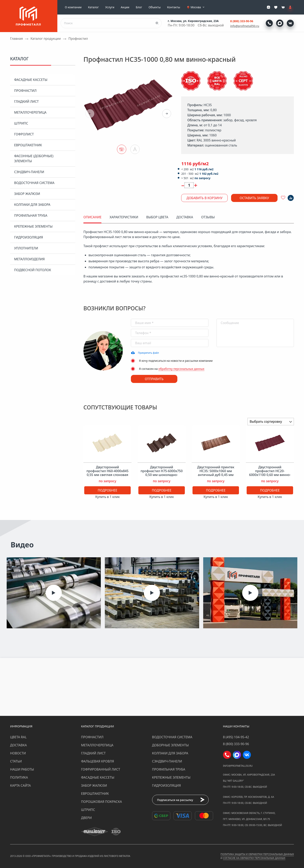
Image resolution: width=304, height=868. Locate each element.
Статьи (16, 761)
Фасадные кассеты (31, 80)
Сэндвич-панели (29, 172)
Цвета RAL (18, 737)
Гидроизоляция (29, 237)
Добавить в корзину (204, 198)
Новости (18, 753)
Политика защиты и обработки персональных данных (257, 854)
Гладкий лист (26, 101)
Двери (86, 818)
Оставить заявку (254, 198)
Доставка (18, 745)
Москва (198, 7)
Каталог (93, 7)
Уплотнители (26, 248)
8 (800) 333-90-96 (242, 21)
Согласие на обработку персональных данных (254, 858)
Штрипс (21, 123)
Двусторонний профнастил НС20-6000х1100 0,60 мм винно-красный (270, 473)
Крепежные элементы (33, 226)
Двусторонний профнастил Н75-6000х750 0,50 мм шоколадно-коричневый (162, 473)
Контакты (174, 7)
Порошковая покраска (101, 802)
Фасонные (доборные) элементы (34, 158)
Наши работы (22, 769)
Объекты (155, 7)
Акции (125, 7)
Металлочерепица (30, 112)
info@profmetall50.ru (245, 26)
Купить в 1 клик (108, 497)
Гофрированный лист (100, 769)
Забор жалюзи (27, 194)
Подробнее (108, 490)
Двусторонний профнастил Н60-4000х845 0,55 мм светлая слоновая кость (107, 473)
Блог (139, 7)
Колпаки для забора (32, 205)
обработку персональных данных (181, 369)
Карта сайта (21, 785)
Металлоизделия (29, 259)
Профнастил (25, 91)
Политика (19, 777)
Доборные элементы (170, 745)
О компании (73, 7)
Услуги (110, 7)
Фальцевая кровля (97, 761)
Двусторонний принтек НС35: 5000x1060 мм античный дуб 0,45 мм (216, 471)
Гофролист (24, 134)
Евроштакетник (28, 145)
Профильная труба (31, 215)
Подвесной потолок (33, 270)
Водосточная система (34, 183)
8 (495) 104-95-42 (236, 737)
